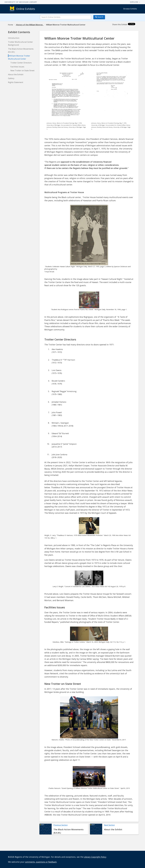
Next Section (109, 825)
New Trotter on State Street (22, 70)
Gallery (11, 78)
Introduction (14, 38)
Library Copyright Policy (95, 857)
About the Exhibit (16, 74)
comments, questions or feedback (41, 862)
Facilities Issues (17, 67)
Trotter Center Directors (21, 63)
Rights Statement (16, 82)
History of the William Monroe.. (30, 25)
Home (10, 25)
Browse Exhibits (130, 9)
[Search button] (99, 17)
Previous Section (61, 825)
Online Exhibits (26, 9)
